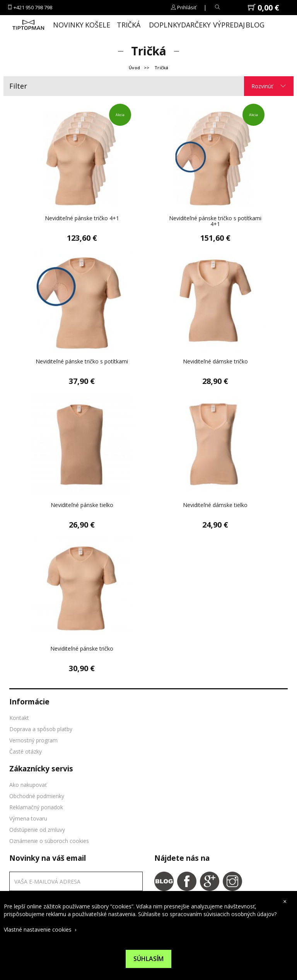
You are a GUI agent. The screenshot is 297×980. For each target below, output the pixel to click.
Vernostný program (33, 740)
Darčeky (194, 25)
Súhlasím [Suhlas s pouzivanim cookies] (148, 959)
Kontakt (19, 718)
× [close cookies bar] (285, 901)
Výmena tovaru (28, 818)
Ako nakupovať (28, 785)
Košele (98, 25)
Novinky (66, 25)
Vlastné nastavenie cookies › (40, 929)
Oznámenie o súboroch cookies (49, 841)
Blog (255, 25)
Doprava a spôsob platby (41, 729)
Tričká (129, 25)
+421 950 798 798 (33, 7)
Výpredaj (226, 25)
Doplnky (162, 25)
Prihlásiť (187, 7)
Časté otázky (26, 751)
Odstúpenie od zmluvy (37, 830)
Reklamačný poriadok (36, 807)
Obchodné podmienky (37, 796)
